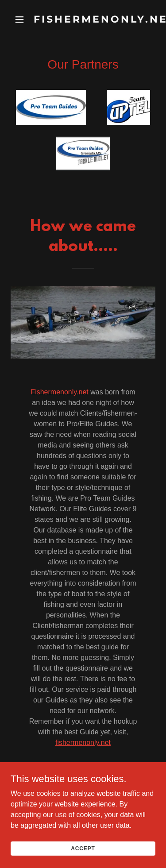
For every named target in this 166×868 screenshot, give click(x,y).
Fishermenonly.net (59, 392)
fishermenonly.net (83, 743)
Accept (83, 843)
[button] (19, 19)
